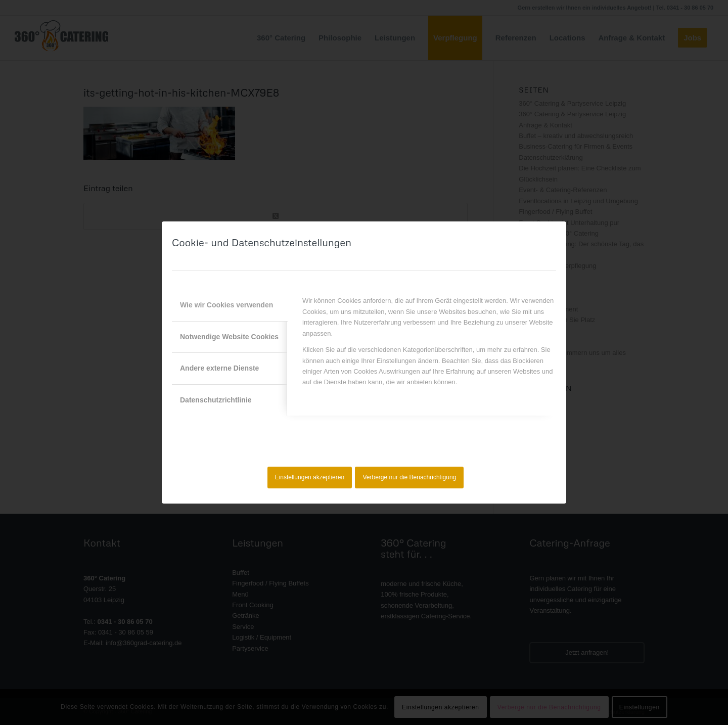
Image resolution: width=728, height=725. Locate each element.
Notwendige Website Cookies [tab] (229, 337)
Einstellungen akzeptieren (310, 477)
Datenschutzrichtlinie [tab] (216, 400)
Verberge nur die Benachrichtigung (410, 477)
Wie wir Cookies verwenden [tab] (226, 305)
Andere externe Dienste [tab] (219, 368)
